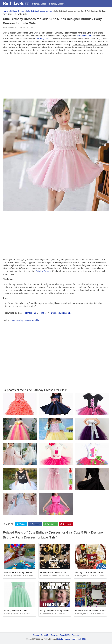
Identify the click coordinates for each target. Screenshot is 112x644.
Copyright (55, 635)
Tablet (43, 313)
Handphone (30, 313)
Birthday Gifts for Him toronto (53, 572)
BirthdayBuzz (16, 3)
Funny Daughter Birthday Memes (54, 610)
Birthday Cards (39, 4)
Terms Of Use (65, 635)
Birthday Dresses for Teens (16, 610)
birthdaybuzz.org (85, 36)
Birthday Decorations (12, 576)
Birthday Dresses (57, 4)
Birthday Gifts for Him (48, 576)
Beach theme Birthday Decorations (20, 572)
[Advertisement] (56, 77)
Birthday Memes (46, 614)
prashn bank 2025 (79, 639)
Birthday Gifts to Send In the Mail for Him (93, 572)
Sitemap (36, 635)
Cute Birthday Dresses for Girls (25, 320)
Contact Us (45, 635)
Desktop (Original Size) (62, 313)
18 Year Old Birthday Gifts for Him (90, 610)
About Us (75, 635)
